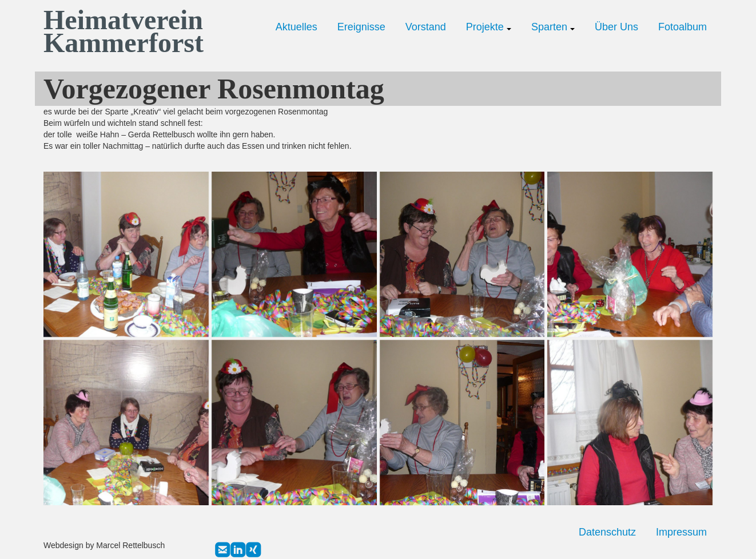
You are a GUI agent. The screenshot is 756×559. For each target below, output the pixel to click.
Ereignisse (361, 27)
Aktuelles (297, 27)
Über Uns (616, 27)
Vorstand (426, 27)
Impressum (681, 532)
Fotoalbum (683, 27)
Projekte (489, 27)
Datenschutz (607, 532)
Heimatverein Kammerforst (121, 31)
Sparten (553, 27)
